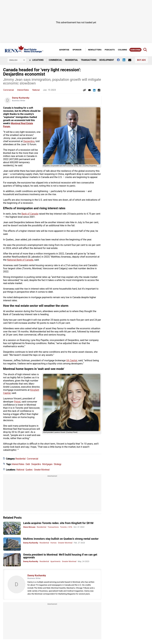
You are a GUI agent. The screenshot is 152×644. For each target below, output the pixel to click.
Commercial (55, 60)
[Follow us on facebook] (120, 60)
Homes (53, 543)
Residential (72, 60)
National (36, 90)
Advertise (64, 50)
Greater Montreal (42, 470)
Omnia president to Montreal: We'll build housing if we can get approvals (60, 556)
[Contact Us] (131, 60)
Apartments (55, 561)
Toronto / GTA (66, 527)
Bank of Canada (30, 214)
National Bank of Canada (20, 260)
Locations (36, 60)
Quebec (29, 470)
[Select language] (17, 60)
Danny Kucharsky (21, 98)
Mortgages (47, 464)
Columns (122, 50)
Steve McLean (29, 527)
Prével (17, 402)
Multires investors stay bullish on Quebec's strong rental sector (61, 539)
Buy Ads (141, 60)
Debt (28, 464)
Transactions (89, 60)
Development (107, 60)
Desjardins (29, 141)
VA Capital (72, 360)
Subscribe (135, 50)
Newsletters (95, 50)
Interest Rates (23, 90)
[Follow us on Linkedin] (125, 60)
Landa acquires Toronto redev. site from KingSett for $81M (58, 523)
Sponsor (77, 50)
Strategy (58, 464)
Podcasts (110, 50)
